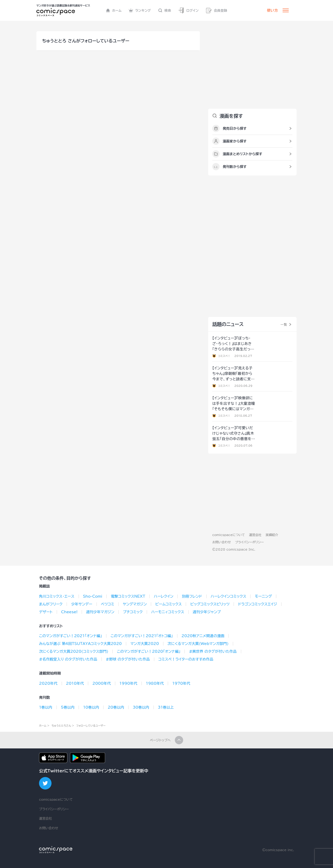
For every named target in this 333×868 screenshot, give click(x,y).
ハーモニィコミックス (168, 612)
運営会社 (255, 535)
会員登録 (216, 11)
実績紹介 (272, 535)
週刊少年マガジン (100, 612)
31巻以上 (166, 707)
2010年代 (75, 683)
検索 (165, 10)
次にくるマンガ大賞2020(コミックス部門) (74, 651)
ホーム (114, 10)
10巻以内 (91, 707)
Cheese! (69, 612)
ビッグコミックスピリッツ (210, 604)
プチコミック (133, 612)
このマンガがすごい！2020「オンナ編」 (149, 651)
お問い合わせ (222, 542)
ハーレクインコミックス (229, 596)
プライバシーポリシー (249, 542)
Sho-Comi (93, 596)
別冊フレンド (192, 596)
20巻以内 (116, 707)
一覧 (284, 324)
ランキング (140, 10)
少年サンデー (82, 604)
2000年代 (102, 683)
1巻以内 (46, 707)
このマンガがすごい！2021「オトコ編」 (142, 636)
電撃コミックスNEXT (128, 596)
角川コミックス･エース (57, 596)
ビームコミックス (169, 604)
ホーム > (44, 726)
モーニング (263, 596)
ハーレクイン (164, 596)
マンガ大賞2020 (145, 644)
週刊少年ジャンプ (207, 612)
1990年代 (128, 683)
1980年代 (155, 683)
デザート (46, 612)
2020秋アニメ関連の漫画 (203, 636)
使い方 (272, 10)
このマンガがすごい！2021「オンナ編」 (71, 636)
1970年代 (181, 683)
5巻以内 (68, 707)
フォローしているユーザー (91, 726)
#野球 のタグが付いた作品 (128, 659)
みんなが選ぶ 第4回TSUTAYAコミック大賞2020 (80, 644)
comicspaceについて (229, 535)
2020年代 (48, 683)
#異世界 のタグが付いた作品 (213, 651)
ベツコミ (108, 604)
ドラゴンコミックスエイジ (258, 604)
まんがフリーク (51, 604)
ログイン (188, 11)
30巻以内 (141, 707)
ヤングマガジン (135, 604)
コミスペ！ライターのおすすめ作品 (186, 659)
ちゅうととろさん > (63, 726)
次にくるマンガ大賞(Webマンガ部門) (198, 644)
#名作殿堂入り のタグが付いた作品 (68, 659)
